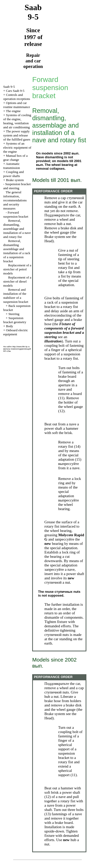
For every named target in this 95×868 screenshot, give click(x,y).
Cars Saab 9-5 (15, 91)
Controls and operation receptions (17, 97)
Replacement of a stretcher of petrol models (17, 269)
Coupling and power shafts (14, 174)
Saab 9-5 (9, 87)
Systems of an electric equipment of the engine (17, 147)
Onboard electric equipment (16, 332)
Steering (14, 314)
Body (9, 326)
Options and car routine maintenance (17, 105)
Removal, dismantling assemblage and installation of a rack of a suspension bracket (17, 251)
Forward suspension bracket (16, 214)
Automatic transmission (12, 166)
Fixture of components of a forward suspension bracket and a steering (64, 330)
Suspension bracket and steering (17, 186)
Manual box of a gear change (15, 158)
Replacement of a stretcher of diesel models (17, 281)
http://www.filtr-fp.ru (21, 347)
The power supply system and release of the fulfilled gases (17, 135)
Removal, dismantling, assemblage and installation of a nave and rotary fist (17, 229)
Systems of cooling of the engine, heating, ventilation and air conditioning (17, 121)
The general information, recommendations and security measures (15, 200)
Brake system (15, 180)
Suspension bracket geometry (15, 320)
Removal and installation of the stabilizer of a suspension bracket (16, 296)
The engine (13, 111)
